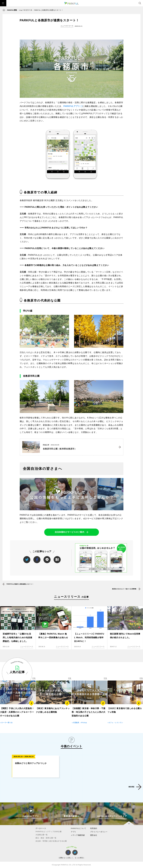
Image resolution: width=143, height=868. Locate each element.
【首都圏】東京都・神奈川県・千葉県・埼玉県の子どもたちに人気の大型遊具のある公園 (89, 712)
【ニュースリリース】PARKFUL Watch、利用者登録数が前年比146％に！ (89, 638)
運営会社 (94, 835)
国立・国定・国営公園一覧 (46, 838)
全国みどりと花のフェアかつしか (31, 763)
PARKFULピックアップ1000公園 (48, 832)
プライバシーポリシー (99, 832)
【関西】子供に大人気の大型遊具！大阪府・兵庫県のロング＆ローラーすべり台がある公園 (17, 712)
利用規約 (94, 828)
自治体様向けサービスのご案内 (70, 532)
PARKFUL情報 (12, 10)
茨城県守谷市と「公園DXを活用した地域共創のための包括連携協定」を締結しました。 (17, 638)
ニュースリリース (26, 10)
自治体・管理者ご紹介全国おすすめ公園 (51, 841)
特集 (34, 678)
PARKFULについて (78, 828)
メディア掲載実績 (78, 835)
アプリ (73, 832)
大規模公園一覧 (42, 835)
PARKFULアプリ (72, 106)
